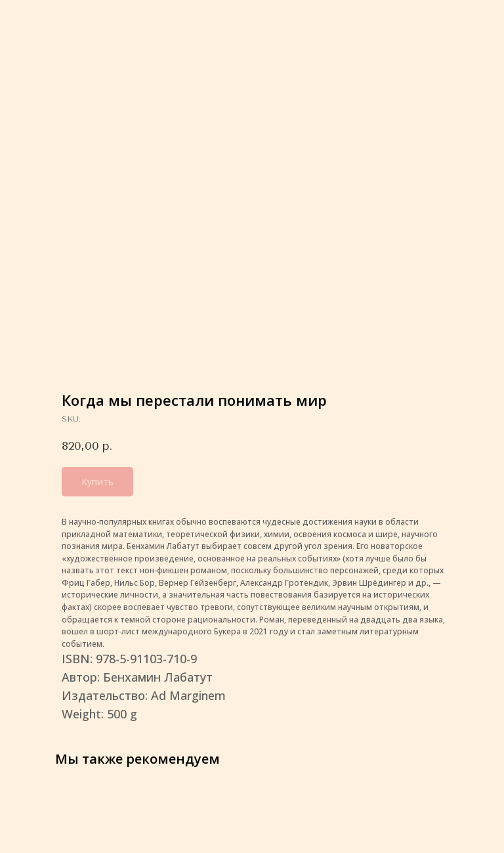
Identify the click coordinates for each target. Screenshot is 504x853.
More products (52, 19)
